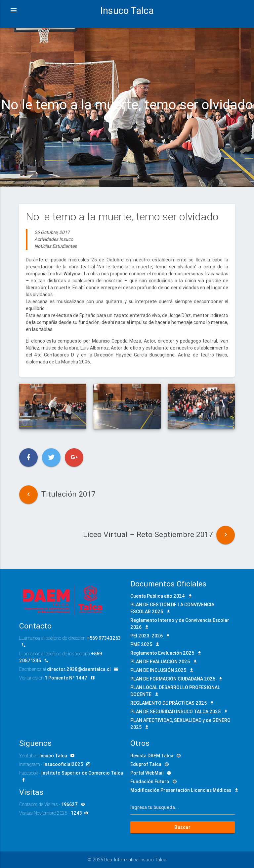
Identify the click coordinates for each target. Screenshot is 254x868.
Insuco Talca (127, 11)
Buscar (183, 827)
